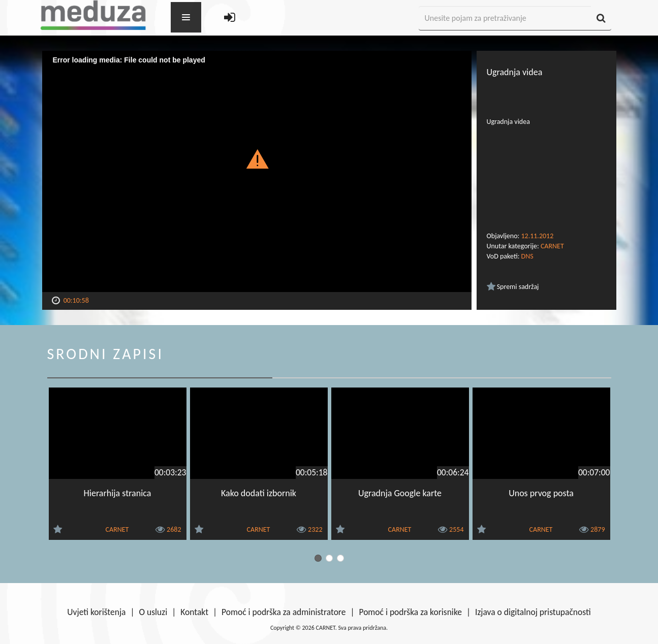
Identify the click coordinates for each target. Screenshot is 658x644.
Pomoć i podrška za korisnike (410, 612)
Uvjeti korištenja (96, 612)
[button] (257, 158)
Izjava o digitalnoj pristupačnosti (533, 612)
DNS (527, 256)
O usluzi (153, 612)
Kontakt (194, 612)
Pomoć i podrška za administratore (284, 612)
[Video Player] (257, 171)
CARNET (552, 246)
